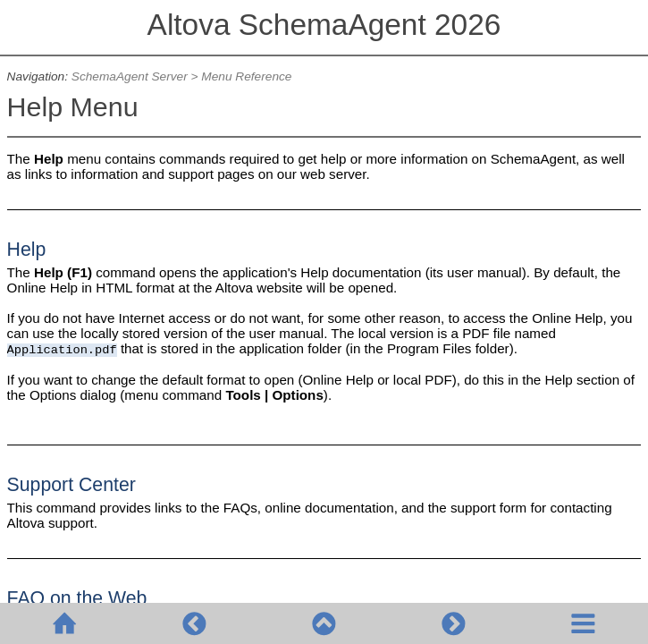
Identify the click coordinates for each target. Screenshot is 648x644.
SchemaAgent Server (130, 76)
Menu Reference (246, 76)
